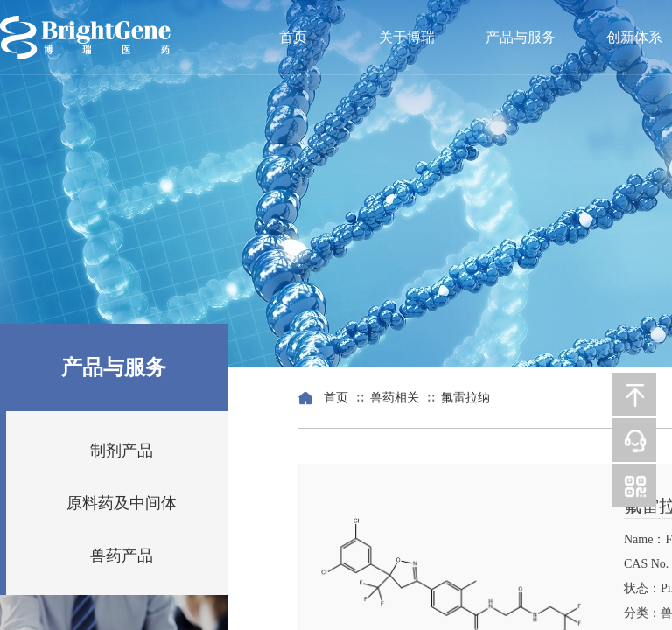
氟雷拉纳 (465, 398)
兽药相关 (395, 398)
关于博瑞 (407, 37)
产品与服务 (521, 37)
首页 (293, 37)
